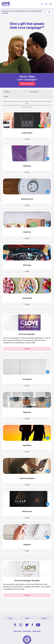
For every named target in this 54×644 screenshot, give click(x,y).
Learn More (5, 13)
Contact (44, 618)
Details (27, 139)
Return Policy (37, 631)
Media (27, 618)
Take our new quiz (27, 84)
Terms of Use (17, 631)
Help (10, 618)
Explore (27, 349)
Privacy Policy (27, 631)
